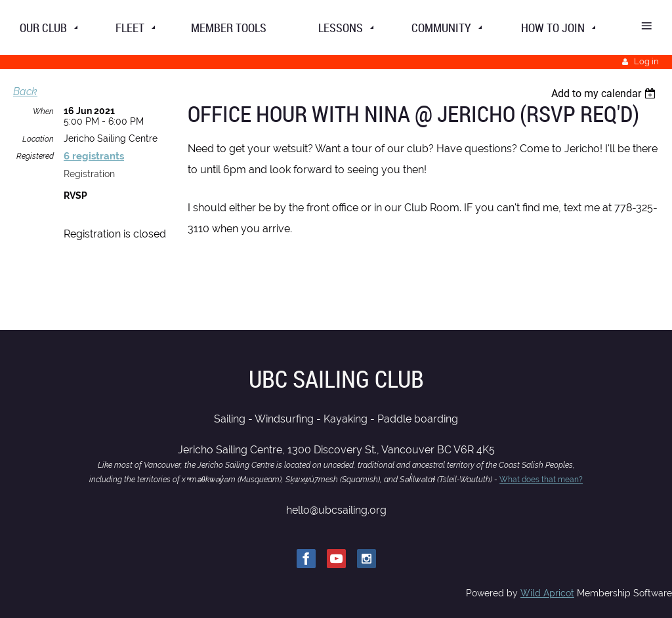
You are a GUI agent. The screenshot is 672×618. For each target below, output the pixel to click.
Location (38, 139)
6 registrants (94, 156)
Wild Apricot (547, 593)
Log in (646, 61)
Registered (35, 156)
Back (25, 92)
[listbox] (605, 93)
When (43, 112)
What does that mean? (541, 480)
